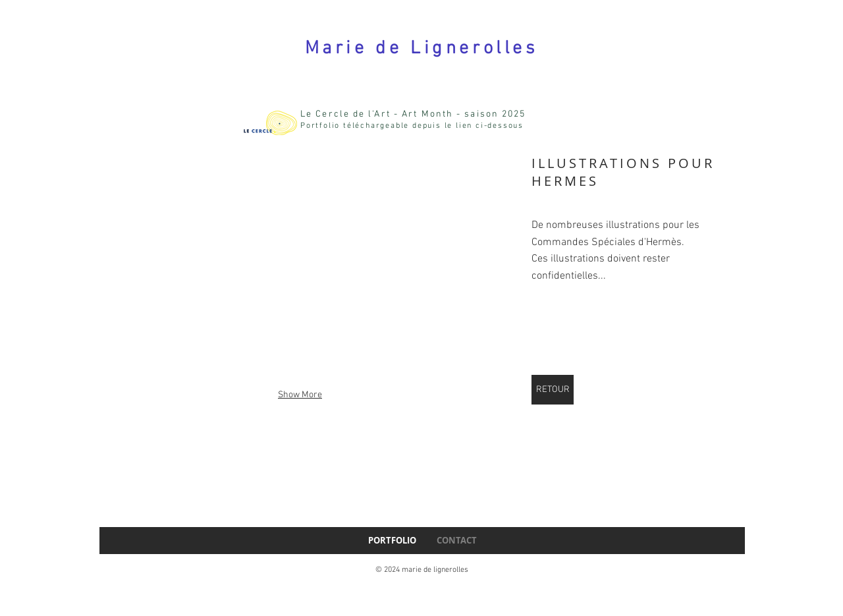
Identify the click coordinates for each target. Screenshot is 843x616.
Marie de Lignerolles (421, 49)
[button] (300, 272)
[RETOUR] (553, 390)
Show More (300, 395)
